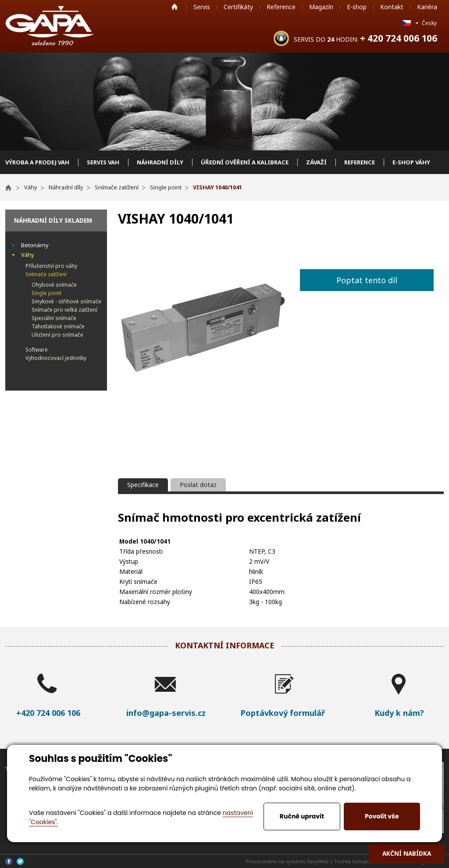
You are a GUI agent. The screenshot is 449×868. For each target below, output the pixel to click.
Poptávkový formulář (283, 713)
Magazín (321, 7)
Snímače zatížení (46, 274)
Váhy (28, 255)
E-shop (357, 7)
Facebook (9, 861)
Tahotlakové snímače (58, 326)
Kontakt (392, 7)
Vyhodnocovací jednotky (56, 358)
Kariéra (427, 7)
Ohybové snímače (54, 285)
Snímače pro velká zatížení (64, 310)
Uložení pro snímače (57, 335)
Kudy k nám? (399, 713)
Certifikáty (238, 7)
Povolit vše (382, 816)
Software (37, 350)
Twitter (20, 861)
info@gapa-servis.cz (166, 713)
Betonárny (35, 245)
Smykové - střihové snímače (66, 301)
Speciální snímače (54, 318)
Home (175, 7)
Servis (202, 7)
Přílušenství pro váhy (51, 266)
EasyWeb (318, 861)
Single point (46, 293)
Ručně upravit (302, 816)
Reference (281, 7)
